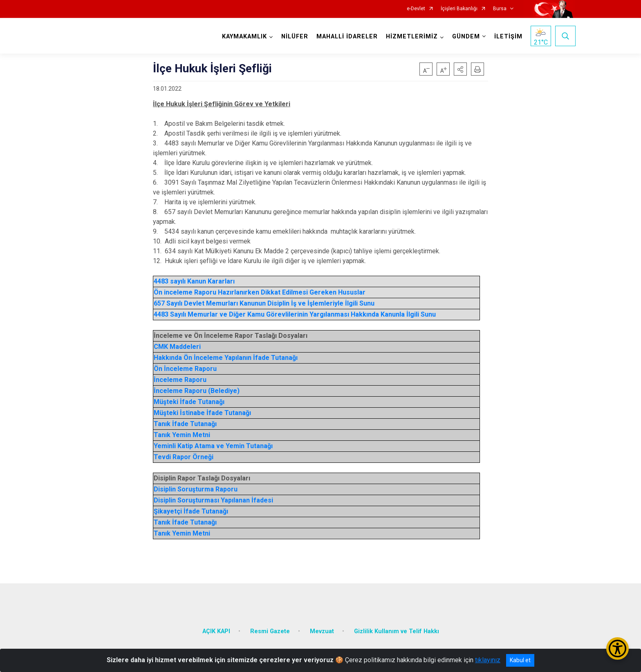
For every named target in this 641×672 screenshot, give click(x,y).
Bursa (500, 9)
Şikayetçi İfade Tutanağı (191, 511)
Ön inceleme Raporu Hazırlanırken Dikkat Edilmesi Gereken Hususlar (260, 292)
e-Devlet (416, 9)
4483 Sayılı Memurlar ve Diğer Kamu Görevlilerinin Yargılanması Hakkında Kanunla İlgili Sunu (295, 314)
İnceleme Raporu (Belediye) (197, 391)
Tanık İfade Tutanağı (185, 424)
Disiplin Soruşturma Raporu (196, 489)
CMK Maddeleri (177, 347)
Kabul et (520, 660)
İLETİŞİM (508, 37)
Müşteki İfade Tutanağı (189, 402)
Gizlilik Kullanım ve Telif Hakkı (397, 629)
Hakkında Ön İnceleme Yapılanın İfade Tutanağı (226, 358)
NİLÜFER (294, 37)
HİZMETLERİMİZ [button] (411, 37)
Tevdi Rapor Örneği (184, 457)
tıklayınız (488, 660)
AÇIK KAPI (216, 629)
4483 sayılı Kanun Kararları (194, 281)
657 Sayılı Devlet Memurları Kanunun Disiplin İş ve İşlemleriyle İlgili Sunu (264, 303)
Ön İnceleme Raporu (185, 369)
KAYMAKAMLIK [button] (244, 37)
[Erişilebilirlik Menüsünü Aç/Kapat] (617, 649)
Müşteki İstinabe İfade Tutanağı (202, 413)
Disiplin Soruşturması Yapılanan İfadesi (213, 500)
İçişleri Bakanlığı (459, 9)
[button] (460, 69)
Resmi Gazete (270, 629)
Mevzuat (322, 629)
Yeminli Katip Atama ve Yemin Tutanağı (213, 446)
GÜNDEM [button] (466, 37)
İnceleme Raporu (180, 380)
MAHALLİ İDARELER (347, 37)
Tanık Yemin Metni (182, 435)
